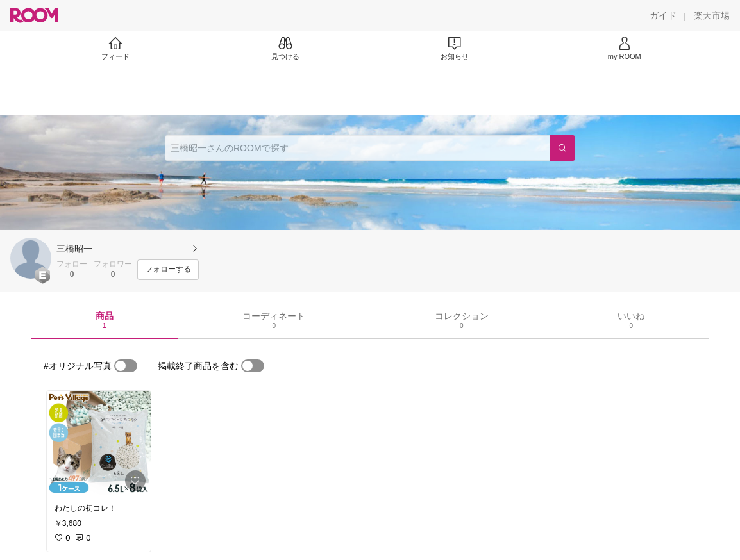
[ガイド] (663, 15)
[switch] (126, 366)
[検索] (562, 148)
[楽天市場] (712, 15)
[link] (99, 443)
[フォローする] (168, 270)
